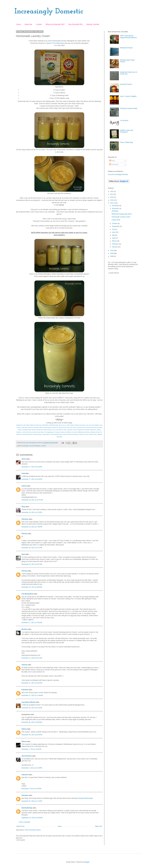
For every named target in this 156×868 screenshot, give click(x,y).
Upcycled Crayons (126, 84)
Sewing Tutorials (93, 24)
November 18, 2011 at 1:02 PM (32, 512)
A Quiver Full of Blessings (54, 43)
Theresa (24, 534)
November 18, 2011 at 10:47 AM (32, 500)
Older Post (99, 826)
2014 (112, 194)
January (115, 247)
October (115, 223)
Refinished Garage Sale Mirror (122, 214)
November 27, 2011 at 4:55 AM (32, 623)
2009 (112, 253)
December (116, 206)
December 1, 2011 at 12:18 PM (32, 768)
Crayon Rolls (116, 220)
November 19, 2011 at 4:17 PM (32, 548)
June (114, 232)
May (114, 235)
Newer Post (20, 826)
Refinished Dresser (126, 48)
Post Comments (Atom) (33, 830)
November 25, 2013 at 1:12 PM (32, 801)
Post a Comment (25, 822)
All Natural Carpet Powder (129, 108)
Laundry (43, 446)
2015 (112, 191)
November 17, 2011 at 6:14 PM (32, 467)
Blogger (87, 862)
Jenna (24, 459)
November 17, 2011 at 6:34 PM (32, 479)
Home (19, 24)
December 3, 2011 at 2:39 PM (31, 789)
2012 (112, 200)
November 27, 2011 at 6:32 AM (32, 683)
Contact (39, 24)
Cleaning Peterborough (85, 798)
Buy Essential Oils (76, 24)
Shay (23, 507)
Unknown (25, 519)
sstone (24, 486)
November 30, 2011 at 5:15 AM (32, 708)
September (116, 226)
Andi (23, 473)
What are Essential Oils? (55, 24)
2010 (112, 251)
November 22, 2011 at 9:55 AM (32, 587)
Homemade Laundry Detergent (31, 446)
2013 (112, 197)
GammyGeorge (27, 808)
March (114, 241)
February (115, 244)
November (116, 209)
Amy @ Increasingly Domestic (118, 174)
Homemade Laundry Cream (121, 217)
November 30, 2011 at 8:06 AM (32, 722)
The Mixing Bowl (27, 594)
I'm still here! (124, 121)
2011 (112, 203)
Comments (114, 164)
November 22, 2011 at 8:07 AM (32, 564)
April (23, 554)
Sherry (24, 741)
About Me (28, 24)
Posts (112, 161)
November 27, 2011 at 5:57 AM (32, 658)
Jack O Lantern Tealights (128, 96)
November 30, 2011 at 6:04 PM (32, 735)
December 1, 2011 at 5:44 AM (31, 749)
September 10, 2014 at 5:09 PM (32, 818)
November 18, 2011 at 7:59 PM (32, 527)
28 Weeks (115, 211)
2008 (112, 256)
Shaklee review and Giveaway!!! (127, 131)
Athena (24, 729)
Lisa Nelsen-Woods (28, 702)
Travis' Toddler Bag (126, 142)
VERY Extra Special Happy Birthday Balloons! (128, 37)
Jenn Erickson (27, 756)
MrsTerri (25, 629)
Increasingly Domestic (49, 11)
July (114, 229)
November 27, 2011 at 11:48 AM (32, 695)
